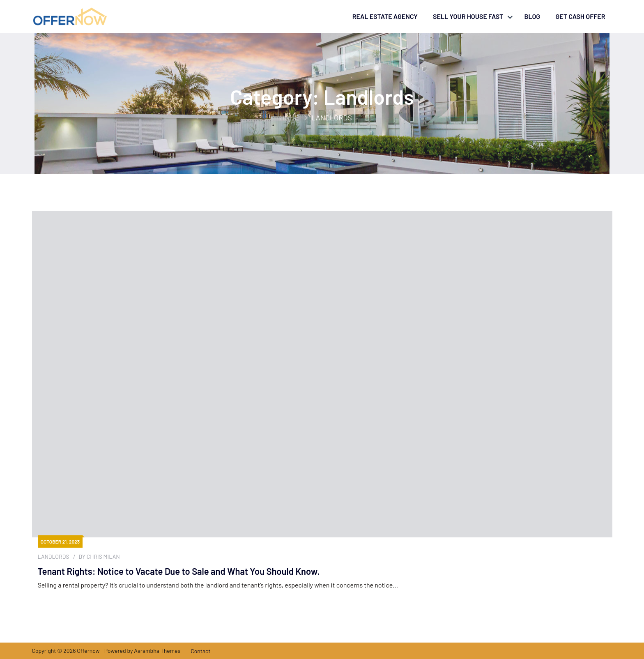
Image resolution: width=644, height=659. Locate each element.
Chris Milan (103, 556)
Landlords (54, 557)
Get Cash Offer (580, 16)
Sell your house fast (468, 16)
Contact (200, 651)
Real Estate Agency (385, 16)
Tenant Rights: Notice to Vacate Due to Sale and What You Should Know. (179, 571)
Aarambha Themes (157, 651)
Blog (532, 16)
